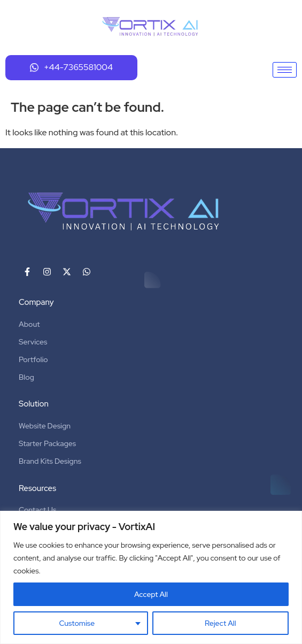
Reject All (220, 623)
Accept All (151, 594)
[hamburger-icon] (285, 70)
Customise (77, 623)
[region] (151, 577)
